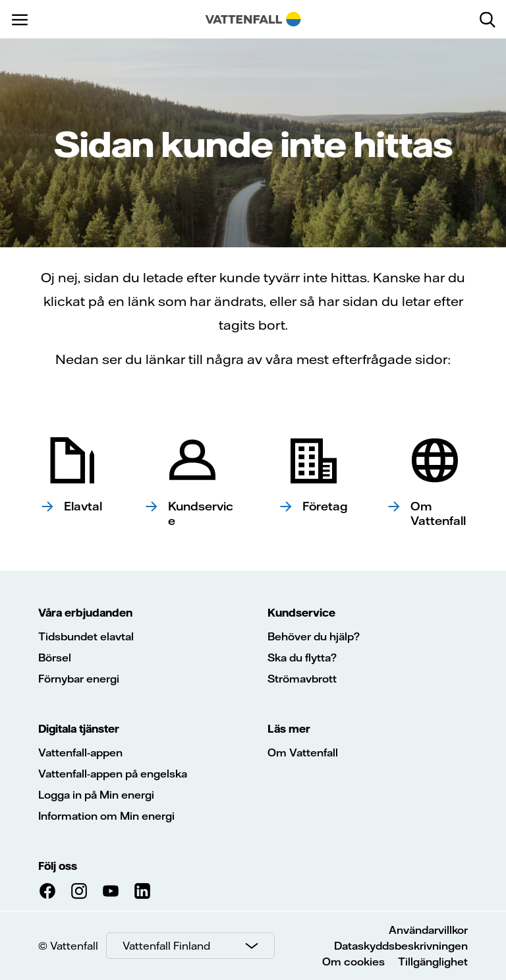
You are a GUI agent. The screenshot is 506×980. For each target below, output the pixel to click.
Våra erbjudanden (85, 613)
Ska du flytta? (302, 658)
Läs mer (289, 729)
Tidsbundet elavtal (86, 636)
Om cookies (353, 962)
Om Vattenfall (303, 752)
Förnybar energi (79, 679)
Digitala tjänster (79, 729)
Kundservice (301, 613)
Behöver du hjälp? (314, 636)
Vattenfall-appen (80, 752)
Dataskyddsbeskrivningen (401, 946)
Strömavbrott (302, 679)
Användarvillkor (428, 930)
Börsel (55, 658)
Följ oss (58, 866)
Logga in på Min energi (96, 795)
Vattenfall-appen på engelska (113, 774)
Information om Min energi (106, 816)
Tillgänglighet (433, 962)
